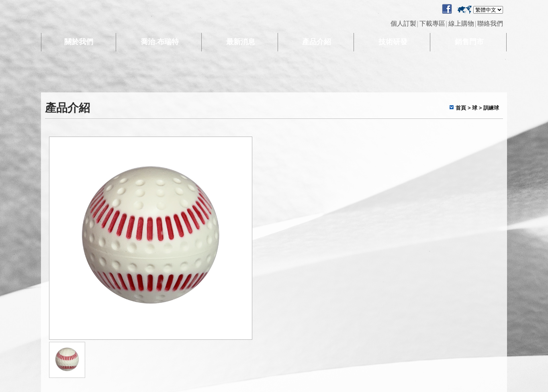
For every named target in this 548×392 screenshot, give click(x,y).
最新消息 (241, 42)
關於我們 (79, 42)
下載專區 (432, 23)
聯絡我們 (490, 23)
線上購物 (461, 23)
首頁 (461, 108)
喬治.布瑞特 (160, 42)
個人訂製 (403, 23)
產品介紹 (317, 42)
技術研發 (393, 42)
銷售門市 (469, 42)
